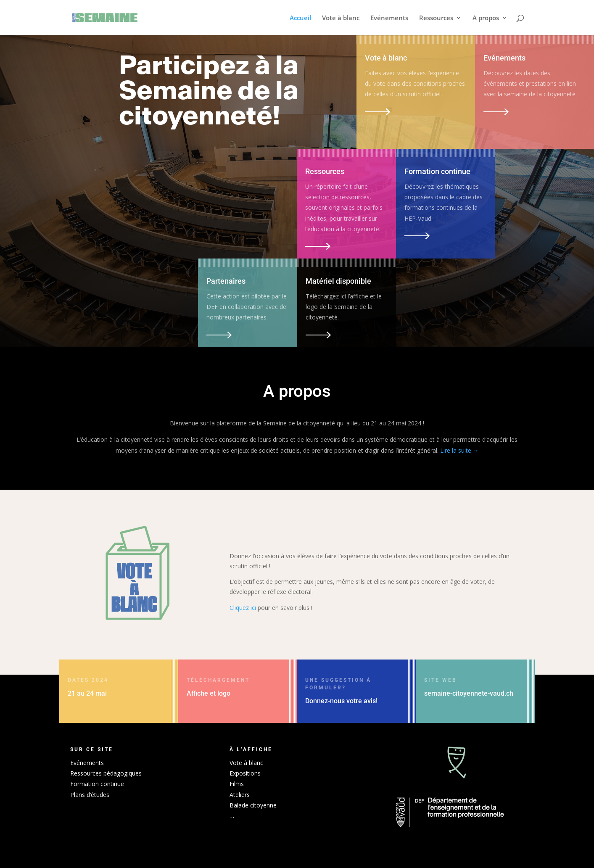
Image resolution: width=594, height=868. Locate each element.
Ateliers (240, 795)
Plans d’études (90, 795)
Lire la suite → (459, 450)
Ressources (436, 18)
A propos (486, 18)
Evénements (389, 18)
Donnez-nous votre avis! (341, 701)
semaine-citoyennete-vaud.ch (469, 693)
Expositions (245, 773)
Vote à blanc (341, 18)
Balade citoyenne (253, 805)
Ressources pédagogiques (106, 773)
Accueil (300, 18)
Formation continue (97, 784)
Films (237, 784)
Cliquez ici (243, 608)
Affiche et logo (209, 693)
